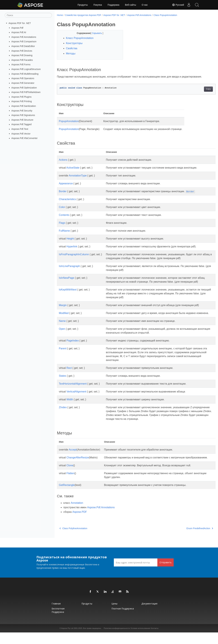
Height (70, 239)
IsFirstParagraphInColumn (74, 254)
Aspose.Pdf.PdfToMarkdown (26, 92)
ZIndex (63, 415)
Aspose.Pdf (17, 28)
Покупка (98, 5)
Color (62, 207)
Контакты (155, 640)
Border (63, 191)
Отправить (166, 574)
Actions (63, 160)
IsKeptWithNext (68, 293)
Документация (149, 615)
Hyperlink (72, 246)
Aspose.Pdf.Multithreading (25, 74)
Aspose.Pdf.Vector (21, 133)
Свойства (72, 48)
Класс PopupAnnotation (80, 38)
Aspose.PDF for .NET (20, 23)
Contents (64, 215)
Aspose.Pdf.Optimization (24, 87)
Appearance (66, 183)
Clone (70, 477)
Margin (63, 309)
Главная (56, 615)
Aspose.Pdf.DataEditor (23, 46)
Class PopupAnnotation (165, 15)
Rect (69, 376)
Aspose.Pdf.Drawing (22, 55)
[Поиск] (28, 15)
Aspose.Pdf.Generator (23, 83)
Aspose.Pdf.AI (19, 32)
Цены (114, 615)
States (62, 384)
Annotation (77, 514)
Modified (64, 317)
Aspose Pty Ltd (67, 640)
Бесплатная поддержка (58, 622)
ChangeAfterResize (78, 465)
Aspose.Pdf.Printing (22, 101)
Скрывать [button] (95, 33)
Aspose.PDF (80, 523)
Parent (63, 356)
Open (62, 337)
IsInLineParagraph (69, 266)
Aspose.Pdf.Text (20, 129)
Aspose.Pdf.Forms (21, 64)
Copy (197, 89)
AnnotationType (78, 176)
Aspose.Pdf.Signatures (23, 115)
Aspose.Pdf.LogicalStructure (26, 69)
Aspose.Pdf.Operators (23, 78)
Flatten (70, 485)
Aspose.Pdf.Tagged (22, 124)
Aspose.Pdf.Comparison (24, 41)
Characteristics (67, 199)
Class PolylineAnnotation (73, 540)
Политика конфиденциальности (117, 640)
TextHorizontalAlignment (73, 391)
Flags (62, 223)
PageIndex (73, 348)
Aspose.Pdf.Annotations (24, 37)
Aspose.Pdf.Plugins (22, 97)
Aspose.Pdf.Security (22, 110)
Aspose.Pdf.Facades (22, 60)
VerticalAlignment (76, 399)
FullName (64, 231)
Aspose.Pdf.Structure (22, 120)
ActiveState (73, 168)
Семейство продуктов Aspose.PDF (83, 15)
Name (62, 329)
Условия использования (140, 640)
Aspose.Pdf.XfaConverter (25, 138)
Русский (178, 5)
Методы (71, 53)
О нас (145, 5)
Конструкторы (74, 43)
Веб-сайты (131, 5)
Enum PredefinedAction (189, 540)
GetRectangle (67, 497)
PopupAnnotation (69, 121)
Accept (73, 457)
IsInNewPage (67, 278)
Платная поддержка (123, 620)
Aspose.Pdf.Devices (22, 51)
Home (60, 15)
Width (70, 407)
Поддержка (113, 5)
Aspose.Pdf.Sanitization (24, 106)
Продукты (83, 5)
